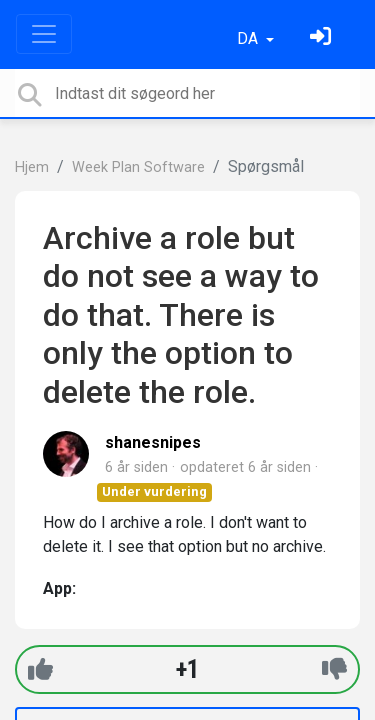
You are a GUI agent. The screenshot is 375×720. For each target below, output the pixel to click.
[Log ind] (323, 38)
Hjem (32, 167)
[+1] (40, 669)
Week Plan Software (138, 167)
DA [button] (249, 38)
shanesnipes (153, 442)
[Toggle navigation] (44, 34)
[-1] (334, 669)
